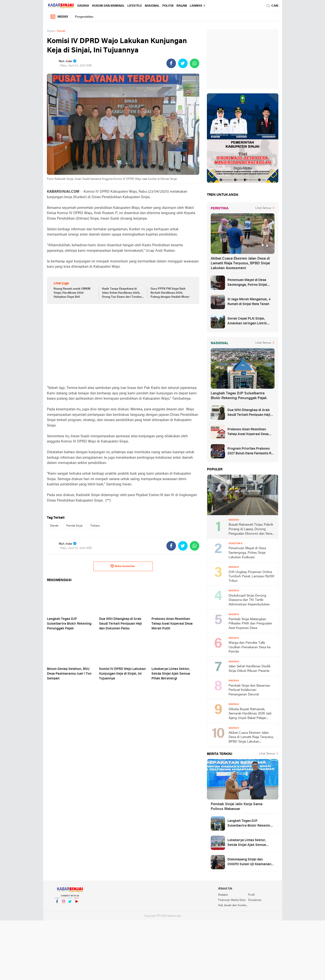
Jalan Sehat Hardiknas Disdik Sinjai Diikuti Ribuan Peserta (250, 669)
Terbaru (95, 526)
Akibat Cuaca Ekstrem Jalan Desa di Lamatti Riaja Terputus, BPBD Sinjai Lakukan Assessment (240, 263)
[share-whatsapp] (195, 63)
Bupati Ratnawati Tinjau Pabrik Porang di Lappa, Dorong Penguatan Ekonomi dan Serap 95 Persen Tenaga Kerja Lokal (251, 530)
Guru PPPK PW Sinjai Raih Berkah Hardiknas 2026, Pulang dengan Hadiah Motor (170, 293)
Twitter (70, 903)
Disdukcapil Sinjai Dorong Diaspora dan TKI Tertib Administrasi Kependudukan (249, 600)
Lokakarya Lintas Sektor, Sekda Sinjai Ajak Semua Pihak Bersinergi (247, 843)
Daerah (83, 6)
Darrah (54, 526)
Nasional (152, 6)
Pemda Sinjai (74, 526)
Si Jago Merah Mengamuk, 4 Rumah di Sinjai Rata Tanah (249, 302)
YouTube (76, 903)
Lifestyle (135, 6)
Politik (168, 6)
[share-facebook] (171, 63)
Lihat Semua (263, 208)
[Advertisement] (123, 345)
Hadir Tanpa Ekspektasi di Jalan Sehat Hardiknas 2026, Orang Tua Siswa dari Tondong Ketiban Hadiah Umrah (122, 293)
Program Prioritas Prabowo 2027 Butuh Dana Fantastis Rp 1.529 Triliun (250, 452)
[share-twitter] (183, 63)
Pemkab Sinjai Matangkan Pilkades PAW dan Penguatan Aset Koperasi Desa (250, 624)
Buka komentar (123, 566)
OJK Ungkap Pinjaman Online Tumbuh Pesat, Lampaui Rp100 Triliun (251, 577)
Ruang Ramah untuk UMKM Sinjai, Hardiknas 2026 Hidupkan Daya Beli (72, 293)
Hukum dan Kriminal (108, 6)
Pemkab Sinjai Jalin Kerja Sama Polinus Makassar (237, 807)
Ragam (182, 6)
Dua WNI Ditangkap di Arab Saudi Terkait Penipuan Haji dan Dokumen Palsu (249, 413)
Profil (251, 895)
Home (51, 31)
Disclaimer (255, 900)
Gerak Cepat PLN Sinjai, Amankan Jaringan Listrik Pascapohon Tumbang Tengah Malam (250, 322)
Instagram (64, 903)
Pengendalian (84, 17)
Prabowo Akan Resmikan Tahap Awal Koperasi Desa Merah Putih (248, 432)
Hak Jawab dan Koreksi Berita (233, 905)
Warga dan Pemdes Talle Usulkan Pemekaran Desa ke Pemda (250, 647)
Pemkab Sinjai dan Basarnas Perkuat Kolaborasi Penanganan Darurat (249, 690)
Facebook (57, 903)
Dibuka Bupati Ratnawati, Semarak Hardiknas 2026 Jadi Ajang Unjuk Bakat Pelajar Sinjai (250, 714)
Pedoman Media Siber (232, 900)
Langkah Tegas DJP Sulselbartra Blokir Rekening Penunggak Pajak (239, 396)
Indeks (59, 17)
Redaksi (223, 895)
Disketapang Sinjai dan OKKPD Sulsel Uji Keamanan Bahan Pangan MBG (249, 862)
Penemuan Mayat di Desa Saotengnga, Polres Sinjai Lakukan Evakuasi (247, 283)
